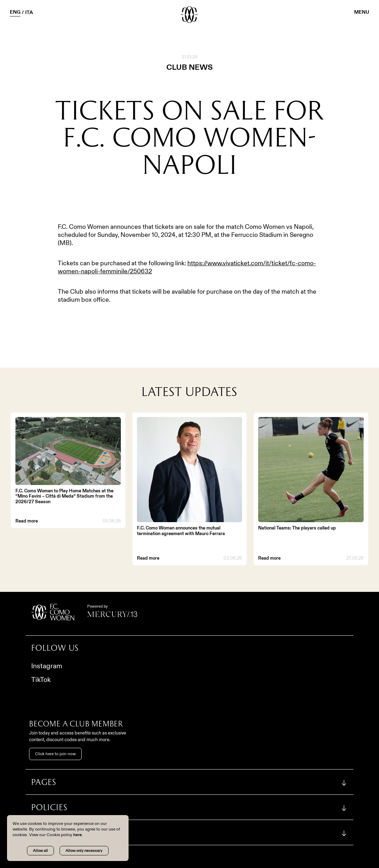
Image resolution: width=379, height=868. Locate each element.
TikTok (41, 679)
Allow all (40, 850)
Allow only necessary (84, 850)
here (78, 835)
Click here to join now (55, 754)
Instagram (47, 666)
